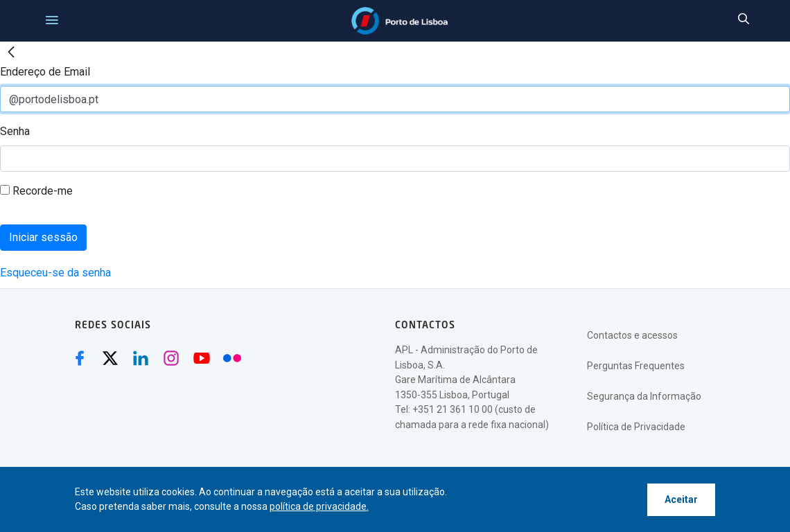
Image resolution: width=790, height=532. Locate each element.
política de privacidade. (319, 506)
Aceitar (681, 499)
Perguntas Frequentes (636, 366)
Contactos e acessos (632, 335)
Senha (15, 131)
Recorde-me (36, 191)
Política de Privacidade (636, 427)
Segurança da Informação (644, 396)
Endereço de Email (45, 72)
